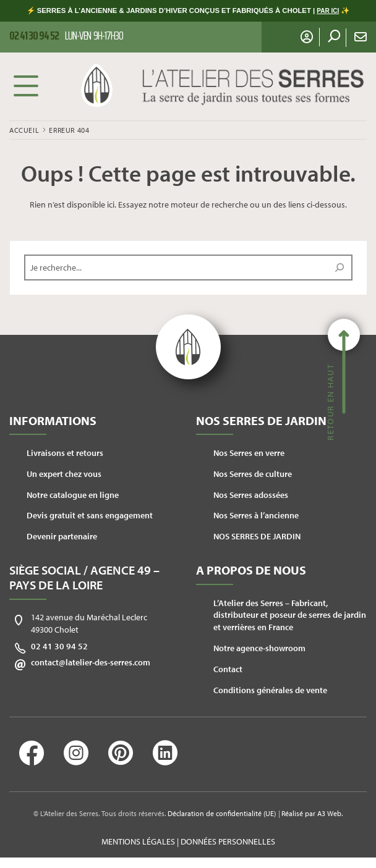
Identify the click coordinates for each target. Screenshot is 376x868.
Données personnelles (228, 841)
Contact (228, 669)
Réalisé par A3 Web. (312, 813)
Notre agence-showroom (259, 648)
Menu (26, 85)
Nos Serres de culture (253, 474)
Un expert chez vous (64, 474)
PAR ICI (328, 11)
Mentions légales (138, 841)
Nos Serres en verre (249, 453)
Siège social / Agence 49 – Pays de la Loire (84, 577)
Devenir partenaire (62, 536)
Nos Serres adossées (251, 495)
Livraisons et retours (65, 453)
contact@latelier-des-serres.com (91, 662)
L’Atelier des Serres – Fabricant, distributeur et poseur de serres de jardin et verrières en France (290, 615)
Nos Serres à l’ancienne (256, 515)
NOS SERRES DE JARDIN (257, 536)
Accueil (24, 130)
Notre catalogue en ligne (73, 495)
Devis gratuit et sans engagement (90, 515)
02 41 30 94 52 (59, 646)
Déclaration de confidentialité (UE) (222, 813)
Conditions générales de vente (270, 690)
